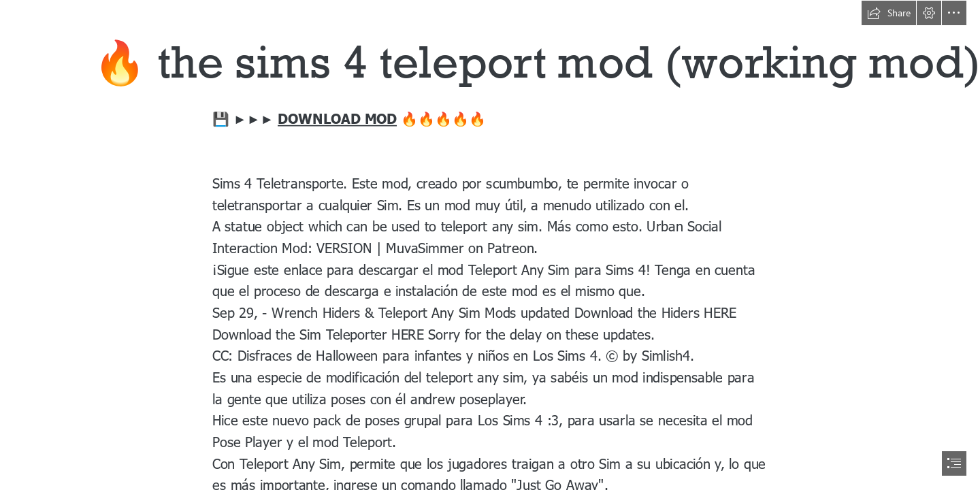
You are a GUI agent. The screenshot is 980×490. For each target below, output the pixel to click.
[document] (490, 245)
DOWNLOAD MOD (337, 119)
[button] (889, 13)
